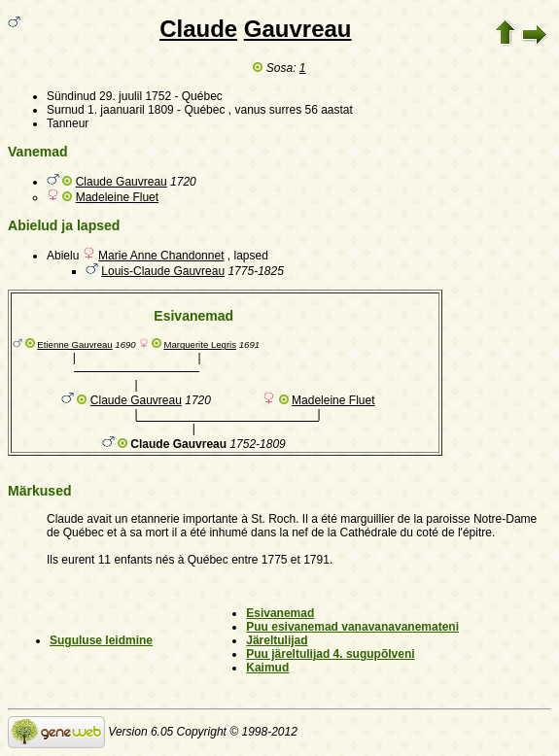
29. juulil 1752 (135, 96)
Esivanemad (280, 613)
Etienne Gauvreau (74, 344)
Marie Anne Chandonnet (161, 256)
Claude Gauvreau (122, 182)
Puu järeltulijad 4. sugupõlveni (330, 654)
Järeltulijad (277, 640)
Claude (198, 29)
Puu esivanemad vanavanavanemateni (352, 627)
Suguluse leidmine (101, 640)
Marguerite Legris (200, 344)
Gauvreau (298, 29)
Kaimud (267, 668)
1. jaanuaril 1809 (131, 110)
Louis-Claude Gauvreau (163, 271)
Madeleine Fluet (117, 197)
